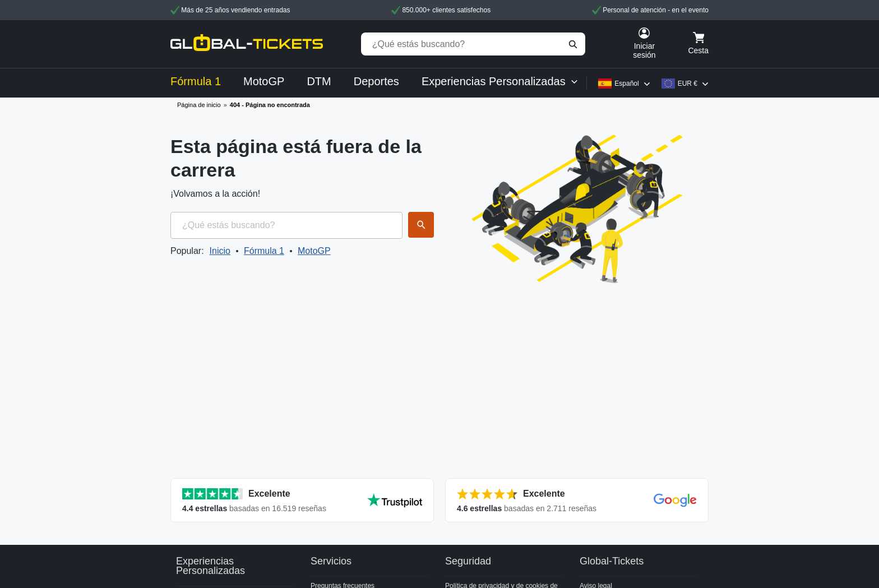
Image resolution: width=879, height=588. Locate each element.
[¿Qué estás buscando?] (473, 44)
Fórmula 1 (264, 251)
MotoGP (314, 251)
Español (626, 84)
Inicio (220, 251)
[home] (247, 44)
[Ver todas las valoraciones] (302, 500)
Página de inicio (199, 105)
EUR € (688, 84)
